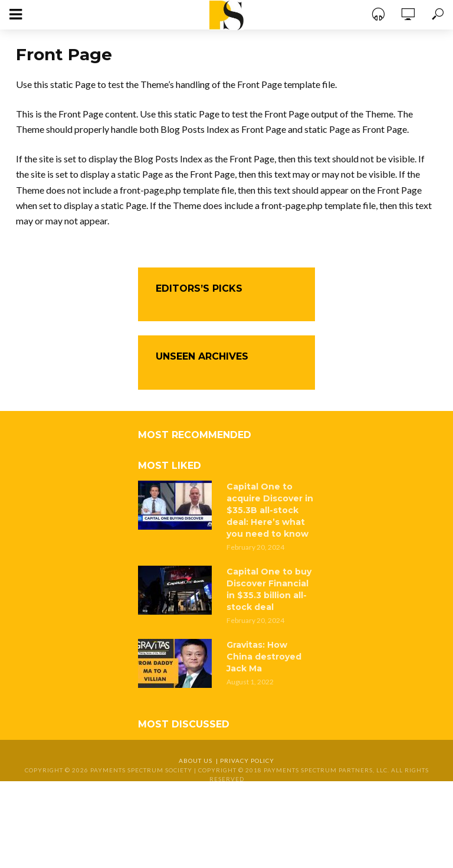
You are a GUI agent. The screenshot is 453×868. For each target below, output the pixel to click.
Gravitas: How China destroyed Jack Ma (264, 657)
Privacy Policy (247, 761)
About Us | (199, 761)
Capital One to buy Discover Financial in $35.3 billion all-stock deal (269, 589)
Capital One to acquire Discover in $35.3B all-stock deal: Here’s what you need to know (270, 510)
